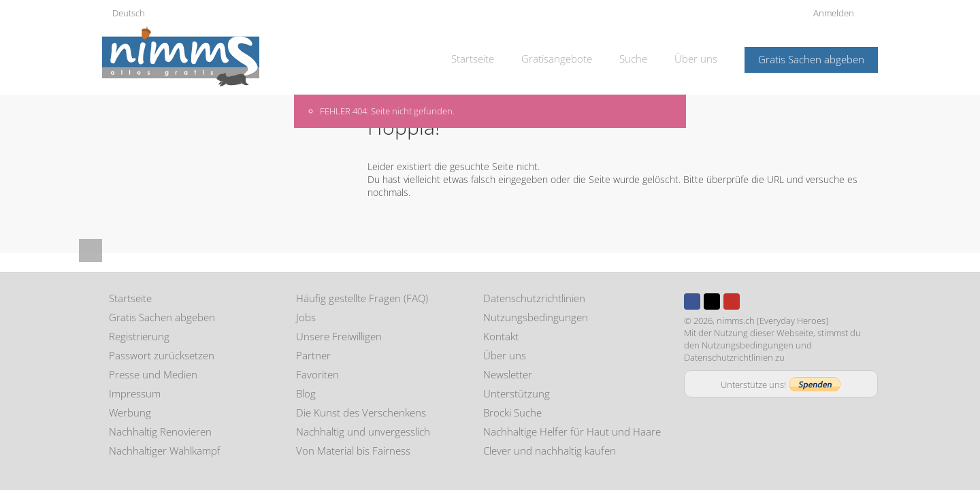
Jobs (306, 317)
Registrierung (139, 336)
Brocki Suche (512, 412)
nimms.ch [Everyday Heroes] (772, 321)
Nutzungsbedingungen (536, 317)
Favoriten (317, 374)
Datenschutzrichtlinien (534, 298)
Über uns (696, 59)
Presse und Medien (153, 374)
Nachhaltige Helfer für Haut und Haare (572, 431)
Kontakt (501, 336)
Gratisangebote (557, 59)
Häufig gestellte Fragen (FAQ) (362, 298)
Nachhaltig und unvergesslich (363, 431)
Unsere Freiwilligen (339, 336)
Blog (306, 393)
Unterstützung (517, 393)
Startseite (473, 59)
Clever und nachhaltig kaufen (550, 451)
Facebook (692, 301)
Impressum (135, 393)
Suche (633, 59)
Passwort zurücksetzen (162, 355)
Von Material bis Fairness (353, 451)
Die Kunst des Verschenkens (361, 412)
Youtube (732, 301)
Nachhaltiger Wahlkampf (165, 451)
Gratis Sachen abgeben (811, 59)
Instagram (751, 301)
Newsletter (508, 374)
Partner (313, 355)
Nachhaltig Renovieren (160, 431)
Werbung (130, 412)
